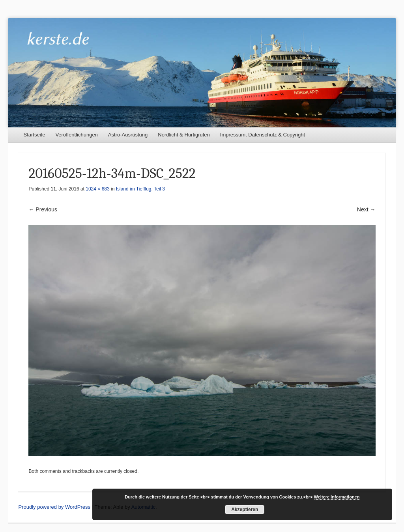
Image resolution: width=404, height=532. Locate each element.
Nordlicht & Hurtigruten (184, 135)
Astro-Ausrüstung (128, 135)
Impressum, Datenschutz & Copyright (263, 135)
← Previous (43, 209)
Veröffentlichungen (76, 135)
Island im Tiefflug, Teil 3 (140, 189)
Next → (366, 209)
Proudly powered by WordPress (54, 507)
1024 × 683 (97, 189)
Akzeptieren (245, 510)
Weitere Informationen (337, 497)
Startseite (34, 135)
